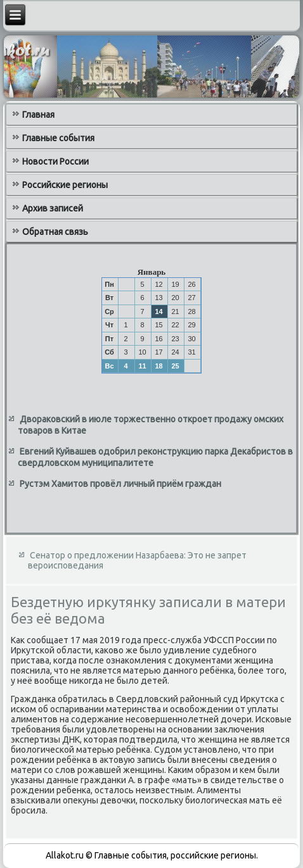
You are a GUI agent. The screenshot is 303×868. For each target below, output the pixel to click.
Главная (38, 115)
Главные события (58, 138)
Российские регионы (65, 185)
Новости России (55, 161)
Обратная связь (55, 232)
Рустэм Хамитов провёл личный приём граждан (120, 484)
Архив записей (53, 208)
